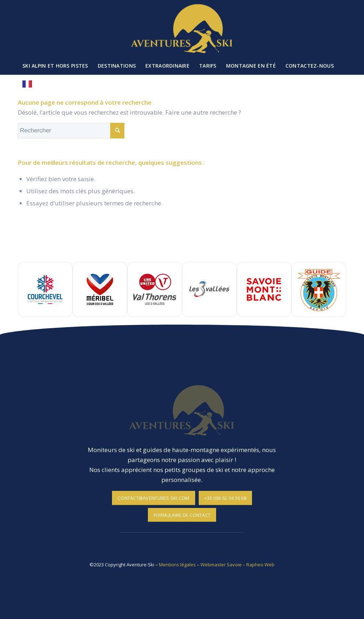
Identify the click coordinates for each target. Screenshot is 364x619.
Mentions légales (177, 565)
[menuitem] (55, 66)
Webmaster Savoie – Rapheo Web (237, 565)
